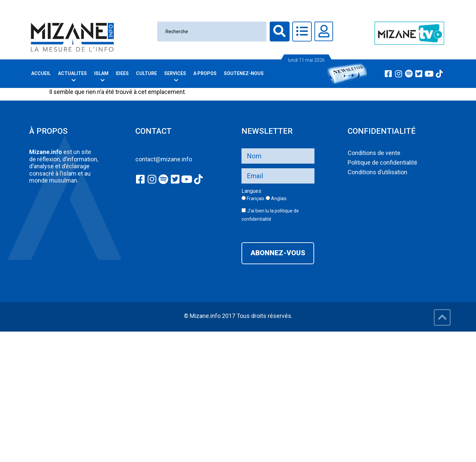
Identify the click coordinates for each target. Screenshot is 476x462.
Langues (251, 191)
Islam (102, 77)
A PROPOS (205, 73)
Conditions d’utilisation (377, 172)
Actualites (73, 77)
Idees (122, 73)
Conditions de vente (374, 153)
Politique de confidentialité (382, 162)
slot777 (10, 335)
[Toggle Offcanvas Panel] (302, 32)
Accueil (41, 73)
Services (176, 77)
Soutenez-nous (244, 73)
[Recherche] (212, 32)
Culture (146, 73)
